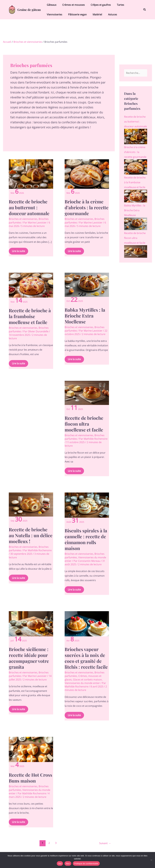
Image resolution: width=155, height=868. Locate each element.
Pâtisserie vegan (76, 14)
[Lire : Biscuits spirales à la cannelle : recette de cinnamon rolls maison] (87, 505)
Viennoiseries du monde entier (82, 683)
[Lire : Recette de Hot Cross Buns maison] (31, 749)
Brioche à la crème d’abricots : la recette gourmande (87, 207)
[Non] (151, 860)
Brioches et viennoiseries (23, 219)
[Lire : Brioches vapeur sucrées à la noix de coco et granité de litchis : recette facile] (87, 623)
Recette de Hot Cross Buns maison (31, 778)
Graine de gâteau (29, 10)
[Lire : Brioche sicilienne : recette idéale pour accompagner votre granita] (31, 623)
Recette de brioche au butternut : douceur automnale (29, 207)
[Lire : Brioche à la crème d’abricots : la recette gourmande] (87, 174)
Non (68, 864)
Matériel (95, 14)
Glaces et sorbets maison (87, 680)
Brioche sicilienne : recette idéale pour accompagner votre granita (29, 658)
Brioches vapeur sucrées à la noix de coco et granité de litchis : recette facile (86, 658)
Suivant (105, 843)
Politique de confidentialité (86, 864)
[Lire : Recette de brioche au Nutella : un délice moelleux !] (31, 504)
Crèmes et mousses (72, 5)
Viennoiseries (54, 14)
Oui (60, 864)
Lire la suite (18, 250)
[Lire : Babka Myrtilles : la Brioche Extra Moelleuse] (87, 284)
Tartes (117, 5)
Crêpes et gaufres (98, 5)
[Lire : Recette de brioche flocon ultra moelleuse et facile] (87, 393)
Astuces (109, 14)
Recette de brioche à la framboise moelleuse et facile (30, 316)
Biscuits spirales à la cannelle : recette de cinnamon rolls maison (86, 539)
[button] (145, 10)
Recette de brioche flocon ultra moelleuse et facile (84, 424)
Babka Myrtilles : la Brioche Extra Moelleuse (85, 316)
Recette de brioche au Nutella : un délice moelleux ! (31, 535)
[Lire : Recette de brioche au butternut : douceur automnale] (31, 174)
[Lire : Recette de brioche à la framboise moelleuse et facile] (31, 285)
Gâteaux (51, 5)
